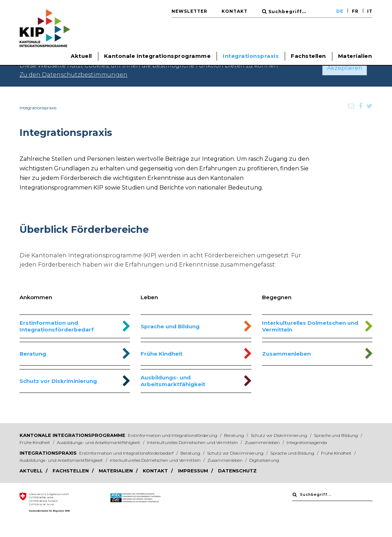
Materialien (355, 56)
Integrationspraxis (48, 453)
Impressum (194, 471)
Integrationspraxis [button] (251, 56)
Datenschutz (237, 471)
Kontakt (235, 11)
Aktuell (32, 471)
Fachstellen (308, 56)
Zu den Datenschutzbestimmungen (73, 75)
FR (355, 11)
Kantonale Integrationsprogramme (72, 435)
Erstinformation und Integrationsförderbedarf (57, 326)
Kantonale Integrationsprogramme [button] (157, 56)
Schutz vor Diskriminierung (58, 381)
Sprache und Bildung (170, 326)
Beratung (33, 354)
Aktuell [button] (81, 56)
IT (370, 11)
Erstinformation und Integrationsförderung (173, 435)
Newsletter (189, 11)
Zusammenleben (286, 354)
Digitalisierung (264, 460)
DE (340, 11)
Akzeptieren (345, 68)
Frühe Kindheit (162, 354)
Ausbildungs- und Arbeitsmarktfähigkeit (173, 381)
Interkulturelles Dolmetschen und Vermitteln (310, 326)
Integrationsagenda (307, 442)
